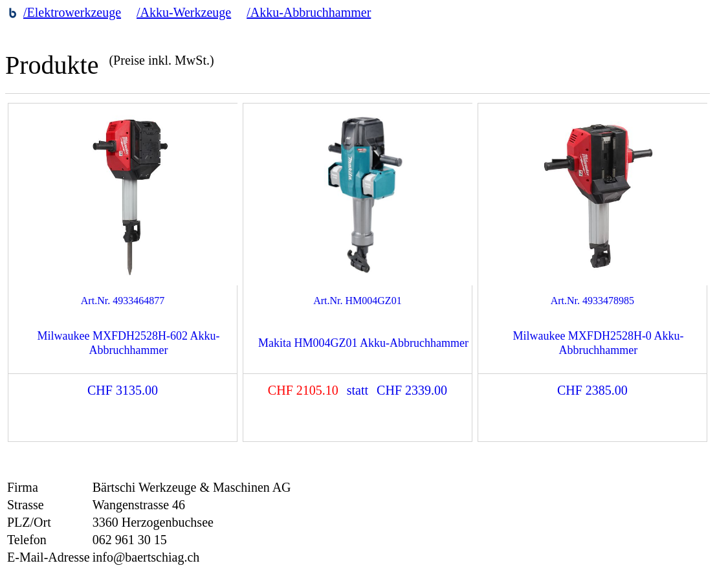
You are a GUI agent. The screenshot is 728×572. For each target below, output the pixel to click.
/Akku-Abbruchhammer (309, 12)
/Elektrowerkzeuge (72, 12)
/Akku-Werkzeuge (184, 12)
